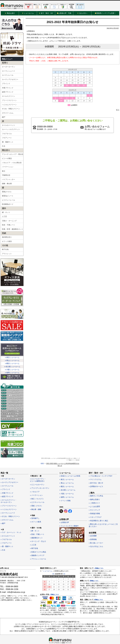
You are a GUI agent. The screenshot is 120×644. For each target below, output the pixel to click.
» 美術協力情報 (94, 505)
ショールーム (47, 563)
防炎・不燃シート (8, 227)
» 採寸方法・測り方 (96, 475)
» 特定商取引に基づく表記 (98, 512)
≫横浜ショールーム (12, 365)
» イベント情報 (65, 492)
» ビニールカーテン (37, 476)
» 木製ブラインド (7, 484)
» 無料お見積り (94, 491)
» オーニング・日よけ (38, 533)
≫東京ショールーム (12, 359)
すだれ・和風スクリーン (11, 110)
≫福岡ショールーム (12, 374)
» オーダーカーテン (8, 470)
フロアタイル (7, 135)
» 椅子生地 (34, 540)
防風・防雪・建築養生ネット (13, 231)
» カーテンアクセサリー (9, 474)
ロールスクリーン (8, 98)
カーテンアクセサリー (10, 81)
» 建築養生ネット (36, 529)
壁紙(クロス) (7, 193)
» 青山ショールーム (67, 475)
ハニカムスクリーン (9, 106)
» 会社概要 (93, 527)
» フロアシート (6, 535)
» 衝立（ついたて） (37, 490)
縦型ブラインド (8, 94)
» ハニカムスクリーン (9, 501)
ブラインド (6, 85)
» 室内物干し (35, 510)
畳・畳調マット (8, 144)
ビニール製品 (7, 160)
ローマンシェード (8, 73)
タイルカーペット (8, 127)
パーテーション (8, 169)
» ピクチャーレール (37, 494)
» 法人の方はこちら (96, 538)
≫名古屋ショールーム (12, 368)
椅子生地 (5, 251)
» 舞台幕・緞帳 (36, 501)
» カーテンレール (7, 477)
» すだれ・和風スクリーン (10, 508)
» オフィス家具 (36, 513)
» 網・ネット (35, 522)
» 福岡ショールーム (67, 489)
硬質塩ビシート (8, 198)
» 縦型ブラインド (7, 488)
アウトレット (7, 255)
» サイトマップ (94, 502)
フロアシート (7, 140)
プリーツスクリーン (9, 102)
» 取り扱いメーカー (96, 534)
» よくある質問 (94, 498)
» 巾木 (3, 542)
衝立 (4, 173)
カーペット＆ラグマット (11, 131)
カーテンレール (8, 77)
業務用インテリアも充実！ (105, 13)
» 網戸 (3, 515)
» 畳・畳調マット (7, 538)
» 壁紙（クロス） (36, 497)
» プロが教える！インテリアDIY (101, 467)
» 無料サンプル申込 (96, 487)
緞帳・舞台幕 (7, 185)
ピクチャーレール (8, 202)
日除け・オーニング (9, 222)
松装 (28, 21)
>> (64, 565)
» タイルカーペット (8, 527)
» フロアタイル (6, 531)
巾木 (4, 148)
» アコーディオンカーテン (40, 480)
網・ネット (6, 214)
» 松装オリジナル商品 (38, 543)
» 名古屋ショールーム (67, 482)
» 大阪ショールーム (67, 485)
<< (53, 565)
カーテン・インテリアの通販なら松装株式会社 (60, 636)
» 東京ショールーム (67, 471)
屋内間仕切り (7, 239)
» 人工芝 (33, 536)
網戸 (4, 119)
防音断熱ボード (8, 206)
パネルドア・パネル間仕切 (12, 164)
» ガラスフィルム (7, 512)
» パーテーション (36, 487)
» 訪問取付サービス (96, 478)
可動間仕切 (6, 177)
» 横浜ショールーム (67, 478)
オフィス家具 (7, 243)
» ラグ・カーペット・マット (11, 524)
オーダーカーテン (8, 69)
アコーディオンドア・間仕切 (13, 156)
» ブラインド (5, 481)
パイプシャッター (8, 181)
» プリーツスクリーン (9, 497)
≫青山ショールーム (12, 362)
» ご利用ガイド (94, 494)
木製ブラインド (8, 90)
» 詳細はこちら (54, 586)
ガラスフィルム (8, 115)
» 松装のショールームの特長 (70, 467)
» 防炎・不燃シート (37, 526)
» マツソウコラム (95, 471)
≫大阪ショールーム (12, 371)
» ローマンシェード (8, 504)
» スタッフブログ (95, 509)
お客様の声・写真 (64, 13)
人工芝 (4, 218)
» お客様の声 (64, 514)
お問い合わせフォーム (97, 134)
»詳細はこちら (94, 572)
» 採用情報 (93, 531)
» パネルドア (35, 483)
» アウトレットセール (38, 550)
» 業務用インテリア (37, 547)
